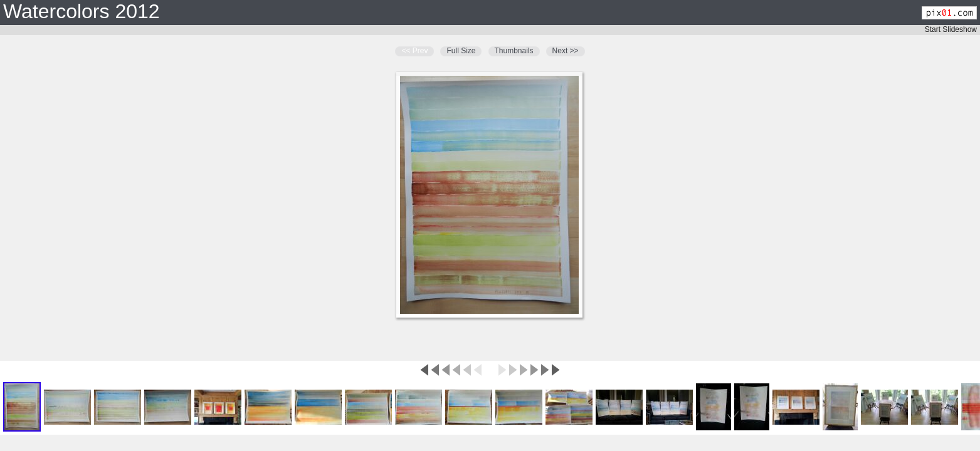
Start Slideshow (951, 29)
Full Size (461, 51)
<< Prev (414, 51)
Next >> (566, 51)
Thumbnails (514, 51)
